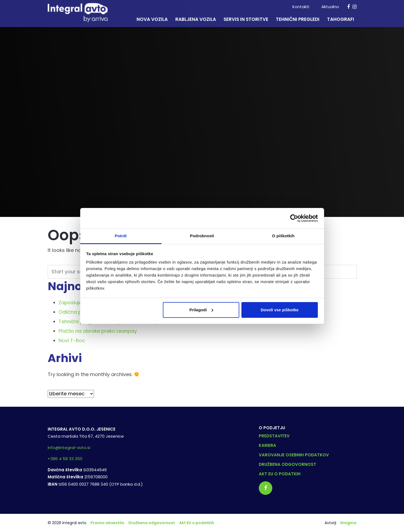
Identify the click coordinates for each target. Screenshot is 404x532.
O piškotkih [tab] (283, 236)
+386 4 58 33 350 (65, 459)
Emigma (348, 523)
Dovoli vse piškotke (280, 310)
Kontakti (301, 7)
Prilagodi (201, 310)
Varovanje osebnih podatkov (294, 455)
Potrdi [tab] (121, 236)
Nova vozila (152, 19)
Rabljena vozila (196, 19)
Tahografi (341, 19)
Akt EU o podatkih (280, 474)
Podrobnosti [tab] (202, 236)
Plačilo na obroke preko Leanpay (98, 331)
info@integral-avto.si (69, 448)
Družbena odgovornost (287, 464)
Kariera (267, 445)
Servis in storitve (246, 19)
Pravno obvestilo (107, 523)
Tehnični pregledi (298, 19)
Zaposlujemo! (75, 302)
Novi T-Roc (72, 340)
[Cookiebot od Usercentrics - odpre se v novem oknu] (294, 218)
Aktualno (330, 7)
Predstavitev (274, 436)
